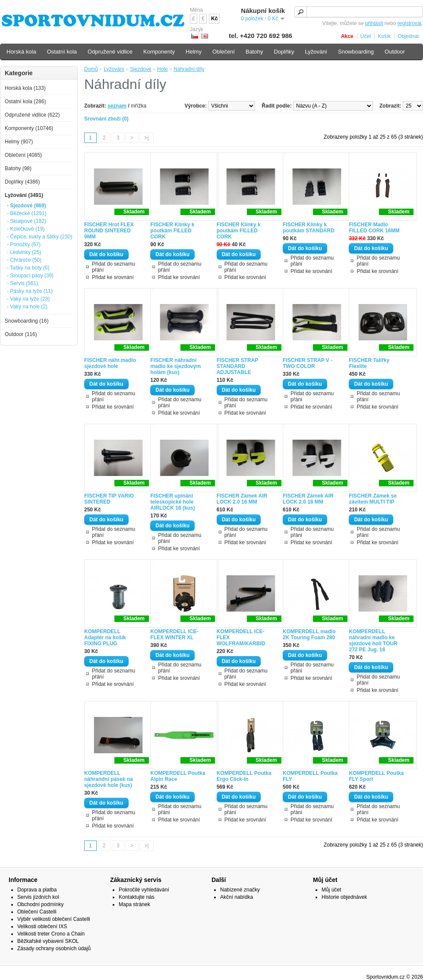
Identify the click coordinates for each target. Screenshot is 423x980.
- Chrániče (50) (24, 260)
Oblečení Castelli (37, 912)
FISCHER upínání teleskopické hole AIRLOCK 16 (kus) (172, 502)
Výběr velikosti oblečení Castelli (54, 919)
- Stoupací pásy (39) (30, 276)
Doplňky (284, 52)
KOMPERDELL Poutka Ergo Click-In (244, 776)
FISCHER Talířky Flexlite (369, 363)
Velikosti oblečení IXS (42, 926)
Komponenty (159, 52)
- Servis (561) (22, 283)
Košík (384, 36)
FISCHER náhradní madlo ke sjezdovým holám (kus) (175, 366)
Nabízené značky (240, 890)
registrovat (410, 23)
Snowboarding (356, 52)
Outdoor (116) (21, 334)
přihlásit (374, 23)
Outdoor (395, 52)
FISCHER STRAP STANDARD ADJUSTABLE (237, 366)
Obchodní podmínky (40, 904)
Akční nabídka (237, 897)
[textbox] (359, 12)
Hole (163, 69)
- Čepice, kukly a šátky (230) (39, 237)
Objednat (408, 36)
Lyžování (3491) (24, 195)
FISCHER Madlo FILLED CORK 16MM (374, 228)
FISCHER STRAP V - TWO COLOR (308, 363)
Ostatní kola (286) (25, 101)
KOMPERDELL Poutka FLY (310, 776)
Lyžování (114, 69)
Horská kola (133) (25, 88)
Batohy (254, 52)
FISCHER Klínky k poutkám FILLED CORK (172, 231)
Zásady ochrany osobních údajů (54, 948)
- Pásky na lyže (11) (30, 291)
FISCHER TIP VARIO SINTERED (109, 499)
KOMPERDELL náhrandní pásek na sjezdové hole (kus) (109, 779)
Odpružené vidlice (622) (32, 115)
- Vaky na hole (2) (27, 307)
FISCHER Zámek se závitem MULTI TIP (373, 499)
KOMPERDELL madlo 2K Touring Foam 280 (309, 634)
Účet (366, 36)
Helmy (194, 52)
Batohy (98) (18, 168)
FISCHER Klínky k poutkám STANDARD (309, 228)
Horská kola (21, 52)
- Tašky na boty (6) (28, 268)
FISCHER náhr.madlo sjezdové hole (110, 363)
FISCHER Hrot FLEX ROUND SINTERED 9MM (109, 231)
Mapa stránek (134, 904)
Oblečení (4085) (23, 155)
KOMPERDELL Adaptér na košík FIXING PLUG (105, 637)
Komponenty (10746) (29, 128)
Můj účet (331, 890)
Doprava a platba (37, 890)
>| (146, 138)
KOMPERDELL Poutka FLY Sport (376, 776)
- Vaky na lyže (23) (28, 299)
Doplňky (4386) (22, 182)
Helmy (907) (19, 142)
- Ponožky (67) (24, 244)
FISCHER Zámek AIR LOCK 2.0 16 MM (242, 499)
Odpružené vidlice (110, 52)
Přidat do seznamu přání (114, 267)
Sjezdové (140, 69)
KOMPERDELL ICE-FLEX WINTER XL (174, 634)
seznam (117, 106)
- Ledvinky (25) (24, 252)
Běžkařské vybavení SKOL (48, 941)
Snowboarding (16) (27, 321)
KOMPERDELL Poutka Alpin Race (178, 776)
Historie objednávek (344, 897)
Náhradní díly (189, 69)
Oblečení (224, 52)
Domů (91, 69)
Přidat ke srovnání (113, 277)
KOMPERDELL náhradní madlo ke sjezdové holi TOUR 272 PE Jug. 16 (373, 641)
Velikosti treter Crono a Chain (51, 934)
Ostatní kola (62, 52)
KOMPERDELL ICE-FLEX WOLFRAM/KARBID (241, 637)
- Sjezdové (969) (27, 206)
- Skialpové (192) (27, 221)
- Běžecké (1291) (27, 213)
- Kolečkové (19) (26, 229)
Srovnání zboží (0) (106, 119)
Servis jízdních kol (38, 897)
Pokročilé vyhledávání (144, 890)
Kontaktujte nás (137, 897)
